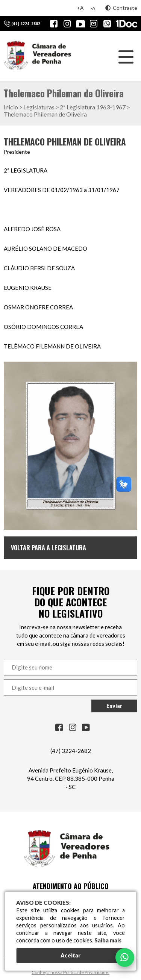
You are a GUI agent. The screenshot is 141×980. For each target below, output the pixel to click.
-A (93, 8)
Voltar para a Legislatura (49, 548)
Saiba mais (108, 940)
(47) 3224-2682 (71, 751)
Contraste (121, 8)
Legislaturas (39, 107)
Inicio (11, 107)
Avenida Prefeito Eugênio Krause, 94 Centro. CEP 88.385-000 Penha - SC (71, 779)
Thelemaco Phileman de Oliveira (45, 114)
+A (80, 8)
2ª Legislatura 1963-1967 (93, 107)
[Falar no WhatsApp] (125, 957)
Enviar (114, 706)
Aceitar (70, 955)
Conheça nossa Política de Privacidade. (70, 972)
